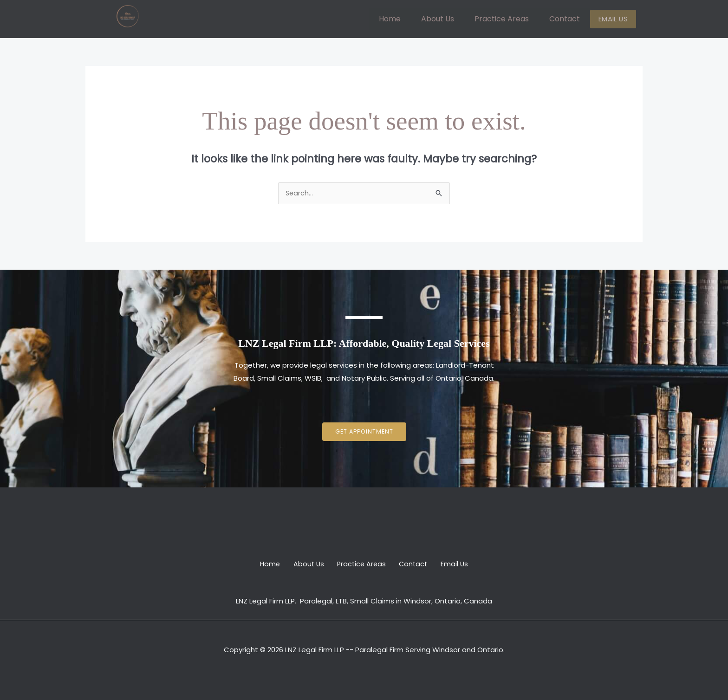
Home (395, 19)
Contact (570, 19)
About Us (443, 19)
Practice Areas (507, 19)
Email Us (616, 19)
